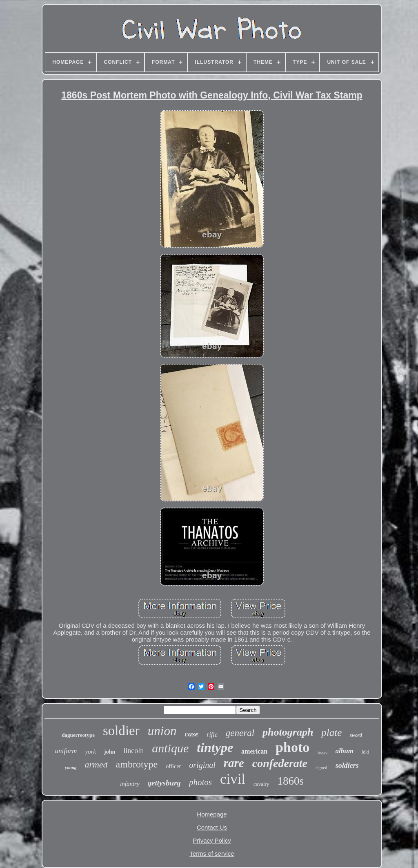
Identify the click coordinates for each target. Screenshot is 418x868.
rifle (212, 735)
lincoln (133, 751)
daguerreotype (78, 735)
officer (173, 766)
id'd (365, 752)
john (110, 752)
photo (292, 747)
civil (233, 779)
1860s (290, 781)
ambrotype (137, 764)
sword (356, 735)
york (90, 752)
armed (96, 764)
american (254, 751)
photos (200, 782)
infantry (130, 784)
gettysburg (164, 783)
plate (331, 733)
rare (234, 763)
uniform (66, 751)
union (162, 731)
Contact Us (212, 827)
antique (170, 748)
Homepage (212, 814)
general (240, 733)
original (202, 765)
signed (321, 767)
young (71, 767)
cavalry (261, 784)
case (191, 734)
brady (322, 753)
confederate (280, 763)
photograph (288, 732)
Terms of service (212, 853)
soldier (121, 731)
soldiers (347, 765)
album (345, 751)
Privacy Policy (212, 840)
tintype (215, 747)
